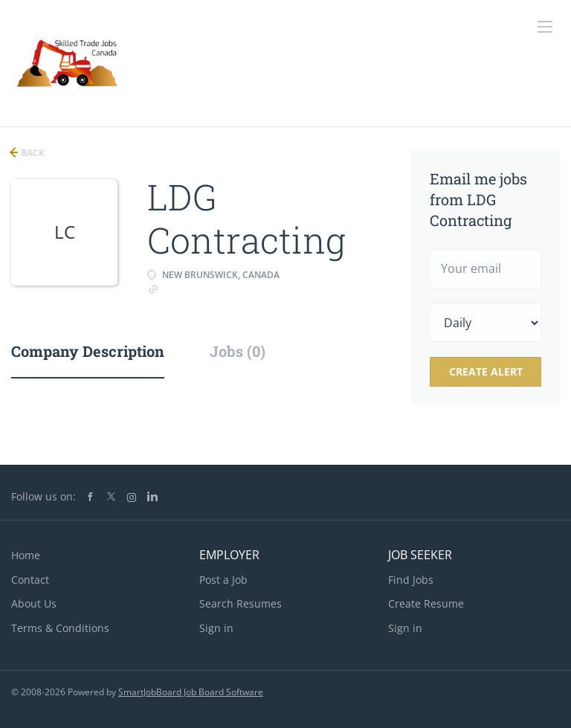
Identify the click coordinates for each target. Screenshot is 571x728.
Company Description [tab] (88, 351)
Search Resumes (241, 603)
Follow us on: (43, 496)
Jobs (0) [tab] (238, 351)
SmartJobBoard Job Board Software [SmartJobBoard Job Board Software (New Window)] (191, 692)
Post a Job (223, 580)
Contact (30, 580)
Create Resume (426, 603)
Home (26, 555)
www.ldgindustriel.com (215, 288)
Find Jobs (411, 580)
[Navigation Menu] (545, 27)
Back (32, 153)
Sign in (216, 628)
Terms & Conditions (60, 628)
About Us (34, 603)
